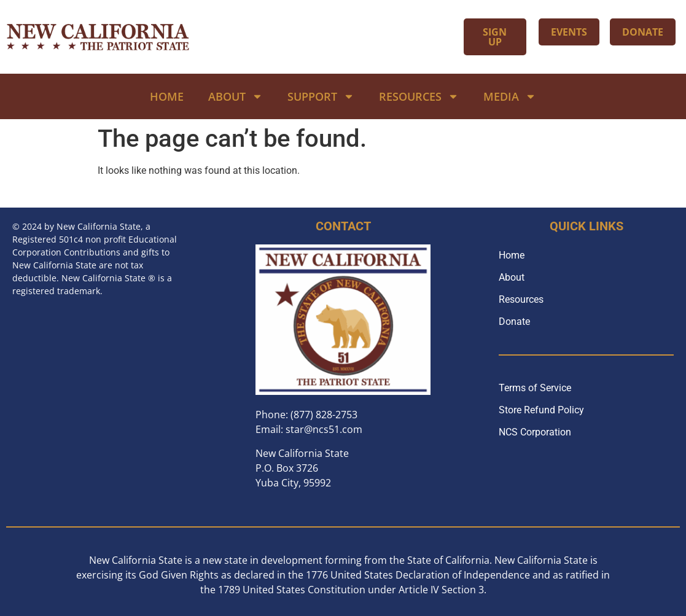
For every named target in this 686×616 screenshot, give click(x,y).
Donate (514, 322)
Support (321, 96)
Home (167, 96)
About (236, 96)
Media (510, 96)
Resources (419, 96)
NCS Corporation (535, 432)
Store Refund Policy (541, 410)
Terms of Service (535, 388)
